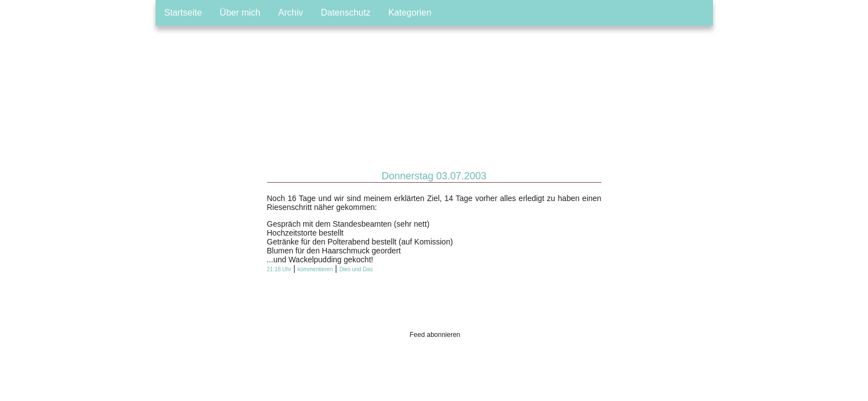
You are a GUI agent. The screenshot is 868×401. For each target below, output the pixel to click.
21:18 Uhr (279, 269)
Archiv (290, 13)
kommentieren (315, 269)
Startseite (183, 13)
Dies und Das (356, 269)
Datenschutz (345, 13)
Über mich (240, 13)
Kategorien (409, 13)
